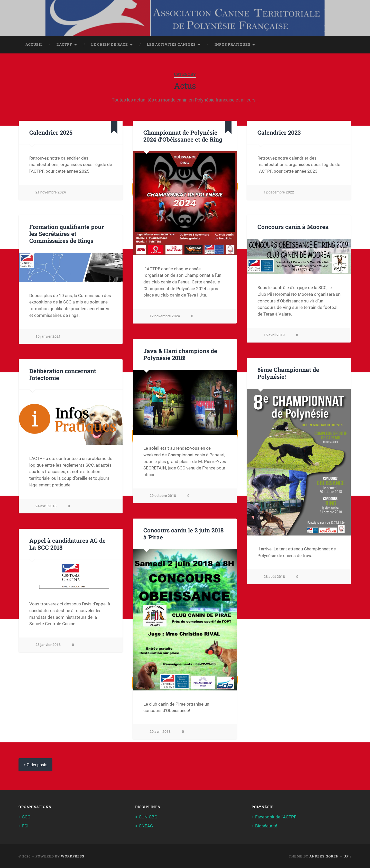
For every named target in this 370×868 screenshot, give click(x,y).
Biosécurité (266, 826)
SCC (26, 817)
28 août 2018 (274, 577)
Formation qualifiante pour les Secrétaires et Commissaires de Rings (67, 234)
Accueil (34, 44)
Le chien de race (110, 44)
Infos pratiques (232, 44)
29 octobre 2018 (163, 496)
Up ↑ (348, 856)
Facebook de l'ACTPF (276, 817)
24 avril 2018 (46, 506)
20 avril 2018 (160, 732)
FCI (25, 826)
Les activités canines (171, 44)
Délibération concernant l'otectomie (63, 374)
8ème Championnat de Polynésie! (288, 373)
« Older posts (35, 765)
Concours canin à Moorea (293, 227)
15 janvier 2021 (48, 336)
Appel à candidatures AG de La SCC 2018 (67, 544)
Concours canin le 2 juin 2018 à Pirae (183, 534)
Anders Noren (324, 856)
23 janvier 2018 (48, 645)
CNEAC (146, 826)
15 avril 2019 (274, 335)
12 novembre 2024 (165, 316)
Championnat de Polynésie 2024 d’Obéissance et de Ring (183, 136)
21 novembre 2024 (51, 192)
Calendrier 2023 (279, 132)
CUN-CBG (148, 817)
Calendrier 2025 (51, 132)
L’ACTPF (64, 44)
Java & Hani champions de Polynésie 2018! (180, 354)
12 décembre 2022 (279, 192)
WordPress (73, 856)
